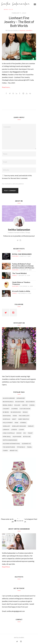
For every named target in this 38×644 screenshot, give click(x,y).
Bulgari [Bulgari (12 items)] (17, 405)
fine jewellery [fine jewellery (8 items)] (24, 416)
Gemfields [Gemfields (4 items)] (6, 419)
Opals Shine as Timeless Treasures (21, 283)
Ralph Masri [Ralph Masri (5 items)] (17, 437)
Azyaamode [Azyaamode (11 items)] (21, 398)
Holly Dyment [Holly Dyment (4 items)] (8, 423)
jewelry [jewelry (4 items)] (31, 426)
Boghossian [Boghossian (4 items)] (20, 402)
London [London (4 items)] (14, 430)
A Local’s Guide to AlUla (21, 291)
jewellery (29, 30)
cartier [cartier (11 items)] (25, 405)
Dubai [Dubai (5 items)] (15, 416)
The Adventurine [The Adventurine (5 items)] (9, 447)
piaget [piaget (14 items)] (30, 433)
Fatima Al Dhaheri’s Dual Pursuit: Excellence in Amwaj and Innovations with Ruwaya (23, 266)
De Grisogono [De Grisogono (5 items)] (16, 412)
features (23, 30)
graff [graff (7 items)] (14, 419)
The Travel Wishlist (19, 273)
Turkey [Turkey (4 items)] (5, 450)
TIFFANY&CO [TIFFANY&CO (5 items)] (21, 447)
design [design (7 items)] (25, 412)
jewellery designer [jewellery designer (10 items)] (19, 426)
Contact (19, 620)
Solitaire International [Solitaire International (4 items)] (11, 444)
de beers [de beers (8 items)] (6, 412)
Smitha (16, 30)
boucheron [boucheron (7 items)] (30, 402)
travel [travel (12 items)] (29, 447)
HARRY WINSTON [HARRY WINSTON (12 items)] (24, 419)
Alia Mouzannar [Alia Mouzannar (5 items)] (9, 398)
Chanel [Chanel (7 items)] (32, 405)
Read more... (6, 87)
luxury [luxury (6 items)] (21, 430)
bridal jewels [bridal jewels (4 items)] (8, 405)
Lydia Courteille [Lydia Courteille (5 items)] (9, 433)
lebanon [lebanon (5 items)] (6, 430)
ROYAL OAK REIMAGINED (22, 254)
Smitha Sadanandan (16, 4)
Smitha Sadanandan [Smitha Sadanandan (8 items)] (10, 440)
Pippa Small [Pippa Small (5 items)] (7, 437)
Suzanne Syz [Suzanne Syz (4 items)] (26, 444)
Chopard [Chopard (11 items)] (14, 409)
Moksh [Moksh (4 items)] (19, 433)
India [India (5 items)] (16, 423)
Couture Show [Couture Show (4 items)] (25, 409)
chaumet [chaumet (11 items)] (6, 409)
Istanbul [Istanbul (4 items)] (23, 423)
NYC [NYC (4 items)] (25, 433)
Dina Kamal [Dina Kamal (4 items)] (7, 416)
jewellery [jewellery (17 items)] (6, 426)
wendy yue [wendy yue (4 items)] (14, 450)
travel (15, 275)
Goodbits (21, 638)
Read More (6, 567)
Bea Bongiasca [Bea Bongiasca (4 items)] (8, 402)
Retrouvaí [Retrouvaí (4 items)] (27, 437)
